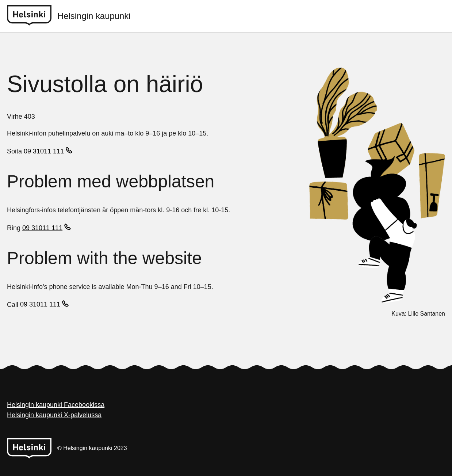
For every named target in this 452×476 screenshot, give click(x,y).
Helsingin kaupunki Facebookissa (56, 405)
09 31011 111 (44, 151)
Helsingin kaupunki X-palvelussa (54, 415)
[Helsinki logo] (32, 16)
